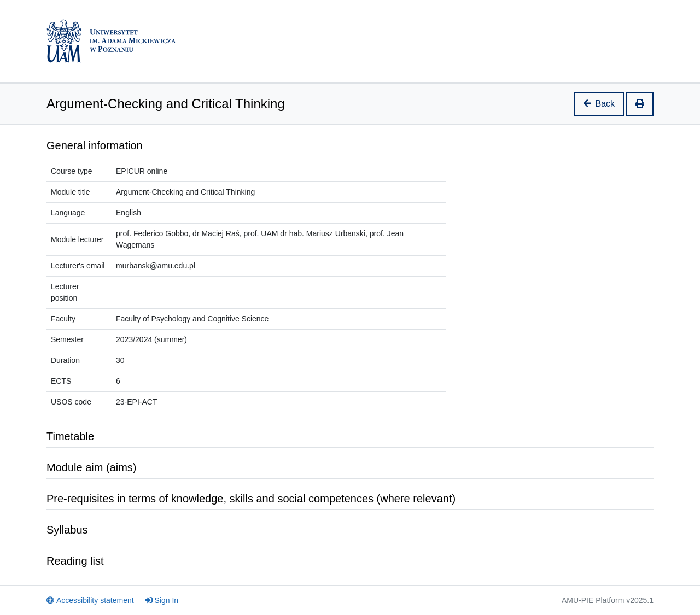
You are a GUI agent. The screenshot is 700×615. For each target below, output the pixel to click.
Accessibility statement (90, 600)
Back (599, 104)
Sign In (162, 600)
